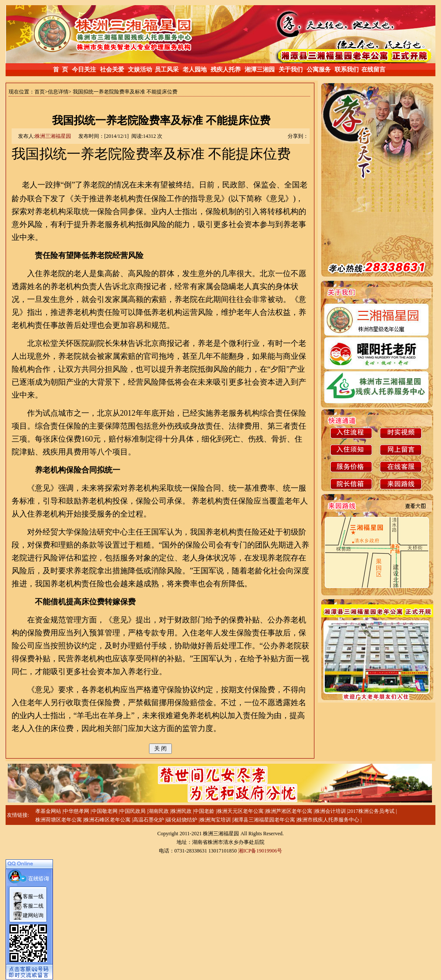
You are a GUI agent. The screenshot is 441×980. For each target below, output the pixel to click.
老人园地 (195, 70)
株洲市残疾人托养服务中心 (329, 820)
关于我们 (291, 70)
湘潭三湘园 (260, 70)
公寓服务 (319, 70)
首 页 (61, 70)
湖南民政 (159, 811)
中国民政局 (133, 811)
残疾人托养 (226, 70)
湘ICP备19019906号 (260, 851)
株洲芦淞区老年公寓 (290, 811)
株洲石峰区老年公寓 (108, 820)
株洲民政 (182, 811)
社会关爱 (112, 70)
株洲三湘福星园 (53, 136)
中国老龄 (205, 811)
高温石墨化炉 (149, 820)
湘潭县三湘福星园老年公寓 (265, 820)
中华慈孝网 (77, 811)
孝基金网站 (49, 811)
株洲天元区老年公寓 (241, 811)
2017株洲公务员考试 (372, 811)
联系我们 (347, 70)
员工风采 (167, 70)
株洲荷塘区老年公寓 (59, 820)
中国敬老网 (105, 811)
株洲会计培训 (331, 811)
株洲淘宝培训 (216, 820)
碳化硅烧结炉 (182, 820)
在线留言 (373, 70)
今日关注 (84, 70)
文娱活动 (140, 70)
